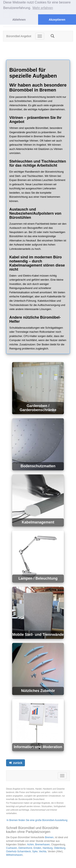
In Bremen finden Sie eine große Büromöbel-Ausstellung (37, 820)
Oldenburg (60, 848)
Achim (30, 845)
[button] (52, 36)
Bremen (49, 837)
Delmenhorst (25, 848)
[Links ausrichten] (16, 763)
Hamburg (48, 848)
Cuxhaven (12, 848)
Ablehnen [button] (19, 20)
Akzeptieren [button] (57, 20)
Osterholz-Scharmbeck (18, 851)
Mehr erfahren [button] (43, 8)
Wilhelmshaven (14, 855)
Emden (37, 848)
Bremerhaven (42, 845)
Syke (35, 851)
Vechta (43, 851)
